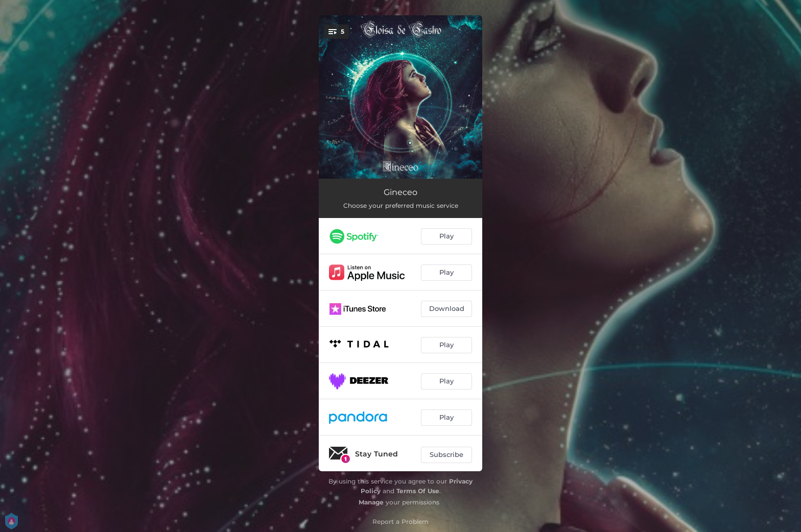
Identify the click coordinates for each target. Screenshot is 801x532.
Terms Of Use (418, 491)
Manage (371, 502)
